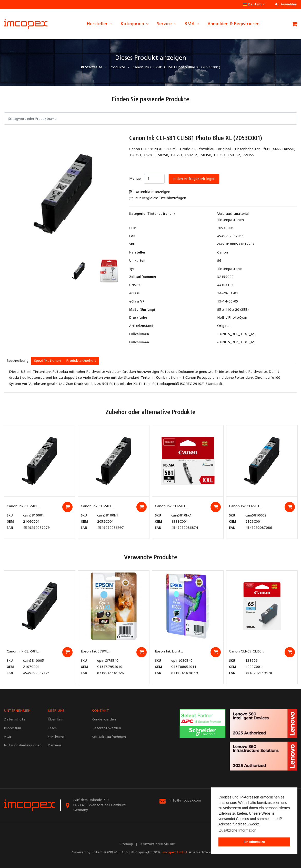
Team (52, 728)
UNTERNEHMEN (17, 711)
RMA (192, 24)
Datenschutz (15, 720)
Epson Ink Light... (169, 652)
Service (167, 24)
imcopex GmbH (175, 852)
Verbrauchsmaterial (233, 214)
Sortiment (56, 737)
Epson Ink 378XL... (96, 652)
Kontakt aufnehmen (109, 737)
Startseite (92, 67)
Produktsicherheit (81, 361)
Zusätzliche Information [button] (238, 830)
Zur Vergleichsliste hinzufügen (158, 198)
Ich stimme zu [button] (254, 842)
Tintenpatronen (230, 220)
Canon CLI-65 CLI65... (247, 652)
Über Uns (55, 720)
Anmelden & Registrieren (233, 24)
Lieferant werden (106, 728)
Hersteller (100, 24)
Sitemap (126, 844)
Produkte (117, 67)
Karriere (54, 745)
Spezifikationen (47, 361)
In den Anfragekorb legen (194, 179)
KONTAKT (100, 711)
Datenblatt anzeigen (150, 192)
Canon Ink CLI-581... (23, 506)
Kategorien (135, 24)
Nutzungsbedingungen (22, 745)
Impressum (12, 728)
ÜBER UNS (56, 711)
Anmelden (286, 4)
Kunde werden (104, 720)
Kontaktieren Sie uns (158, 844)
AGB (7, 737)
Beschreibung (18, 361)
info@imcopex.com (185, 801)
